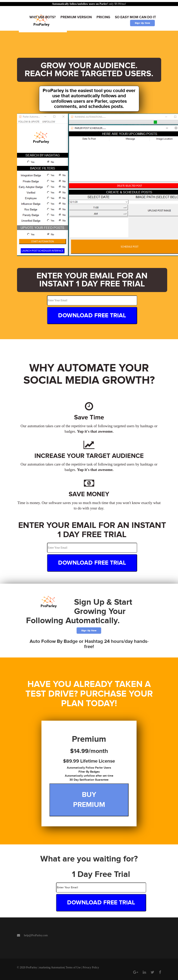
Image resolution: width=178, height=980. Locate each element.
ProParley (32, 967)
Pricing (103, 17)
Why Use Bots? (43, 17)
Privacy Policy (91, 967)
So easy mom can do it (135, 17)
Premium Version (76, 17)
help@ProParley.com (36, 935)
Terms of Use (73, 967)
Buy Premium (89, 800)
